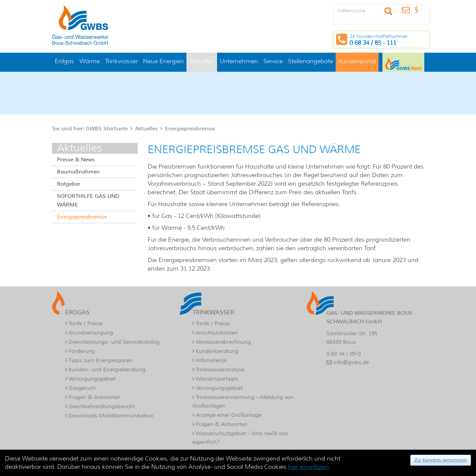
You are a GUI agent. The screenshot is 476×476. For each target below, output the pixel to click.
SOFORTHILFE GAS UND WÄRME (88, 200)
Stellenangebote (310, 61)
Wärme (90, 61)
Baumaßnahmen (78, 172)
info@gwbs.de (351, 362)
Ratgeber (69, 184)
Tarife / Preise (85, 323)
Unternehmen (239, 61)
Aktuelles (202, 61)
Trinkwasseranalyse (220, 370)
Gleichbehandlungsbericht (102, 406)
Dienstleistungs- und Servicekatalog (114, 342)
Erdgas (64, 61)
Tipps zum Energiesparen (100, 360)
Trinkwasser (121, 61)
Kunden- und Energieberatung (107, 370)
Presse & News (76, 160)
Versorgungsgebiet (92, 379)
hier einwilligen (308, 467)
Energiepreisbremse (190, 129)
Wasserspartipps (217, 379)
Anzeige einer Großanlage (228, 415)
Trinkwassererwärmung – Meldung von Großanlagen (243, 401)
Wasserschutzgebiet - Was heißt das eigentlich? (240, 438)
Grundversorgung (91, 333)
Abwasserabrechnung (223, 342)
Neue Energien (163, 61)
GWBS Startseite (107, 129)
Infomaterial (211, 360)
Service (273, 61)
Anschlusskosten (217, 333)
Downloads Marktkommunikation (111, 416)
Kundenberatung (217, 351)
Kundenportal (357, 61)
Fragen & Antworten (95, 397)
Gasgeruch (82, 388)
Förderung (82, 351)
